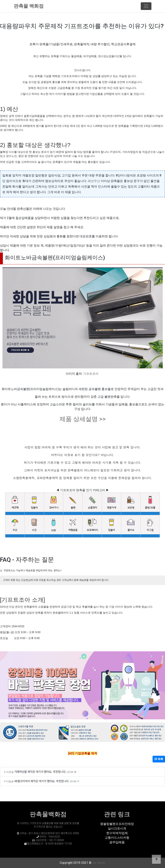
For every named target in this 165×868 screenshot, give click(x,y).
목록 (159, 759)
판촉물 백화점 (29, 6)
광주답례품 (117, 842)
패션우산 (94, 181)
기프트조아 (91, 374)
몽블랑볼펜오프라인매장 (117, 824)
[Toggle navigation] (146, 6)
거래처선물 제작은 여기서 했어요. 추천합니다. (40, 772)
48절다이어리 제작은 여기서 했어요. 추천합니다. (42, 781)
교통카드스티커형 (117, 838)
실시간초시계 (117, 828)
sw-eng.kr (99, 863)
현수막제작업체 (117, 833)
